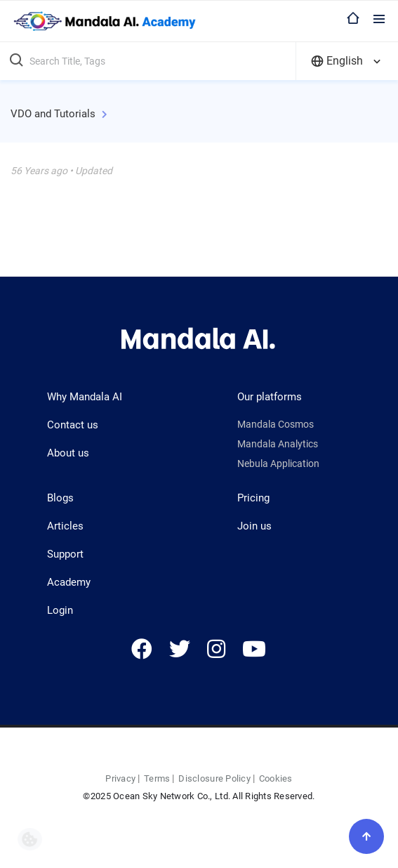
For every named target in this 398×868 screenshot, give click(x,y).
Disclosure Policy (214, 778)
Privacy (120, 778)
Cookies (276, 778)
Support (65, 554)
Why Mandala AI (85, 397)
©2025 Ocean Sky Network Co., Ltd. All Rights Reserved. (199, 796)
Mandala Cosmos (276, 424)
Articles (65, 526)
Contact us (73, 425)
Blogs (60, 498)
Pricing (253, 498)
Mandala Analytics (278, 444)
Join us (254, 526)
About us (68, 453)
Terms (157, 778)
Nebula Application (278, 463)
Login (60, 610)
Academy (69, 582)
